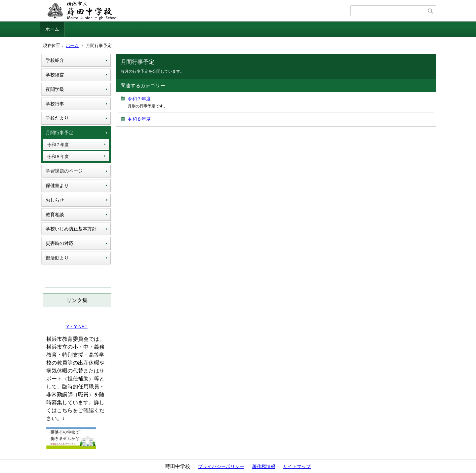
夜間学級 (55, 89)
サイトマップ (297, 466)
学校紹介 (55, 60)
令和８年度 (58, 157)
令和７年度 (58, 145)
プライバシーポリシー (221, 466)
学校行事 (55, 104)
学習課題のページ (64, 171)
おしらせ (55, 200)
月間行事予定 (59, 133)
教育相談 (55, 215)
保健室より (57, 185)
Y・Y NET (77, 327)
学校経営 (55, 75)
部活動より (57, 258)
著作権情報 (264, 466)
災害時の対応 (59, 243)
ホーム (52, 29)
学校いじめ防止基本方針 (71, 229)
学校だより (57, 118)
